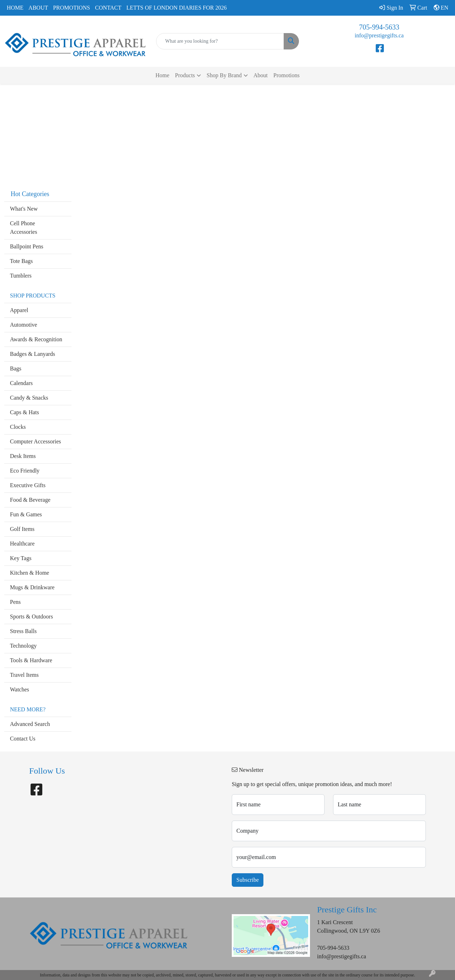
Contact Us (23, 739)
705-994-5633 (379, 27)
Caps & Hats (25, 412)
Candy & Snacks (29, 398)
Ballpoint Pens (27, 246)
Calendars (21, 383)
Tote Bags (21, 261)
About (38, 8)
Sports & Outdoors (31, 617)
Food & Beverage (30, 500)
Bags (16, 368)
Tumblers (21, 276)
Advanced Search (30, 724)
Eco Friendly (25, 471)
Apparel (19, 310)
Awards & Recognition (36, 339)
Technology (23, 646)
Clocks (18, 427)
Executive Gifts (28, 485)
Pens (15, 602)
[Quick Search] (220, 41)
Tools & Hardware (31, 660)
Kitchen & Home (30, 573)
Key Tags (21, 558)
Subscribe (248, 880)
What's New (24, 209)
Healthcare (22, 544)
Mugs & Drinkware (32, 587)
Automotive (23, 325)
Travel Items (24, 675)
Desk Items (23, 456)
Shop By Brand (224, 75)
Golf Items (22, 529)
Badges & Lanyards (33, 354)
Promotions (71, 8)
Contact (108, 8)
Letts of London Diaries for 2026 (177, 8)
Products (185, 75)
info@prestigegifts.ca (379, 35)
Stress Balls (23, 631)
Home (15, 8)
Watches (20, 689)
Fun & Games (26, 514)
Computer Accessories (36, 441)
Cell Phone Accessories (23, 228)
